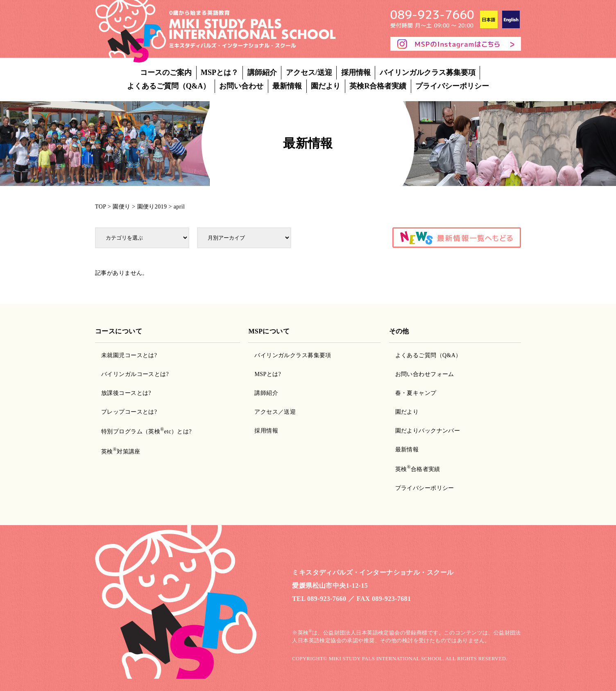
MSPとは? (268, 374)
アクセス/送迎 (309, 72)
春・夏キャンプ (416, 393)
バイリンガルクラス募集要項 (428, 72)
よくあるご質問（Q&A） (169, 86)
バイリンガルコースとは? (135, 374)
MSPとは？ (220, 72)
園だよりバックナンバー (428, 431)
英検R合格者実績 (378, 86)
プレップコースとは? (129, 412)
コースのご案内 (166, 72)
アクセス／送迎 (275, 412)
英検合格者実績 (418, 469)
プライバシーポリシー (452, 86)
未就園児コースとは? (129, 355)
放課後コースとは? (126, 393)
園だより (326, 86)
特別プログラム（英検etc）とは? (146, 432)
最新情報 (287, 86)
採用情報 (356, 72)
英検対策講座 (121, 452)
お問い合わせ (241, 86)
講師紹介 (262, 72)
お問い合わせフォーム (425, 374)
